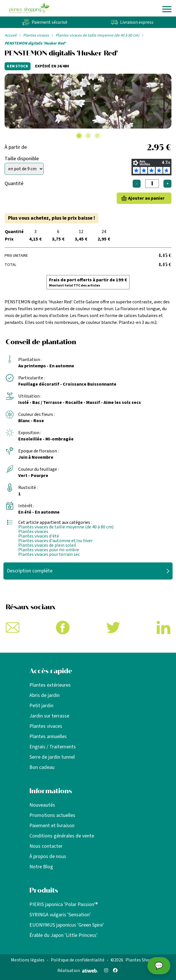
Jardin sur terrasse (49, 716)
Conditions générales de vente (62, 836)
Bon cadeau (42, 767)
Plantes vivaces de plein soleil (47, 545)
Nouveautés (42, 805)
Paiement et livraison (52, 826)
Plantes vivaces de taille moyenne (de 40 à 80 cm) (97, 35)
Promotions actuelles (52, 815)
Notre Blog (41, 867)
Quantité (14, 184)
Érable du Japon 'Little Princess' (63, 935)
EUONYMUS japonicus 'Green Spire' (67, 925)
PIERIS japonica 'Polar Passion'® (64, 904)
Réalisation (78, 971)
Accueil (11, 35)
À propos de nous (48, 856)
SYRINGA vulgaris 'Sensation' (60, 915)
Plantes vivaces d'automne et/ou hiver (55, 541)
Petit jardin (41, 706)
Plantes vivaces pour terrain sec (49, 554)
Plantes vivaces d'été (39, 536)
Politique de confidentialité (78, 960)
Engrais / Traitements (53, 747)
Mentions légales (28, 960)
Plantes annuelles (48, 736)
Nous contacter (46, 846)
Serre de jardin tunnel (52, 757)
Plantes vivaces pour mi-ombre (49, 550)
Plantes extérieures (50, 685)
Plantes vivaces (36, 35)
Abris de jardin (44, 695)
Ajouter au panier (146, 198)
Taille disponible (22, 159)
